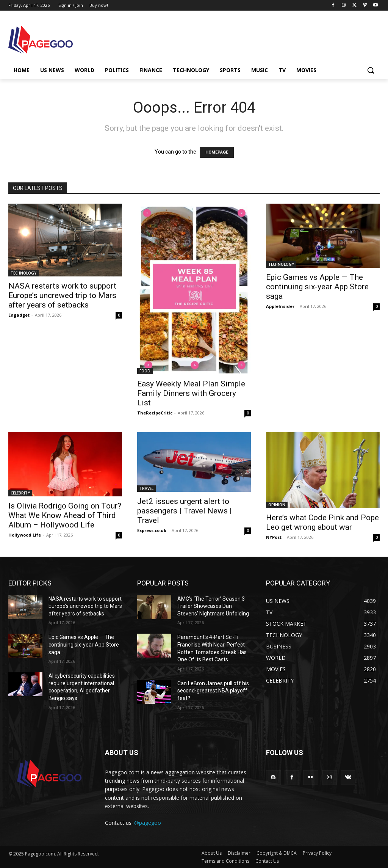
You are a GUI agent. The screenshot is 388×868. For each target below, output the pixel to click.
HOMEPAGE (217, 152)
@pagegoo (148, 823)
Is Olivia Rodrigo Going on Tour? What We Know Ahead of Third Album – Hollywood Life (65, 515)
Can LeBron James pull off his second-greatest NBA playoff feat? (213, 691)
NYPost (274, 537)
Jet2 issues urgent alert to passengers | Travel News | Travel (185, 511)
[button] (371, 70)
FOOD (145, 371)
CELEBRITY (20, 493)
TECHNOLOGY (23, 273)
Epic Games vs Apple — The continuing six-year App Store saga (317, 287)
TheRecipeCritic (155, 413)
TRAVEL (146, 488)
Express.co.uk (152, 530)
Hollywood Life (25, 535)
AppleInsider (280, 306)
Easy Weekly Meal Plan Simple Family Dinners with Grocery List (191, 393)
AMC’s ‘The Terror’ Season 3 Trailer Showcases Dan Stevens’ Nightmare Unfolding (213, 606)
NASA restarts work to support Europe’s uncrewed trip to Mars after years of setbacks (62, 295)
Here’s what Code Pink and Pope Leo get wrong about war (322, 522)
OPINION (277, 505)
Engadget (19, 315)
